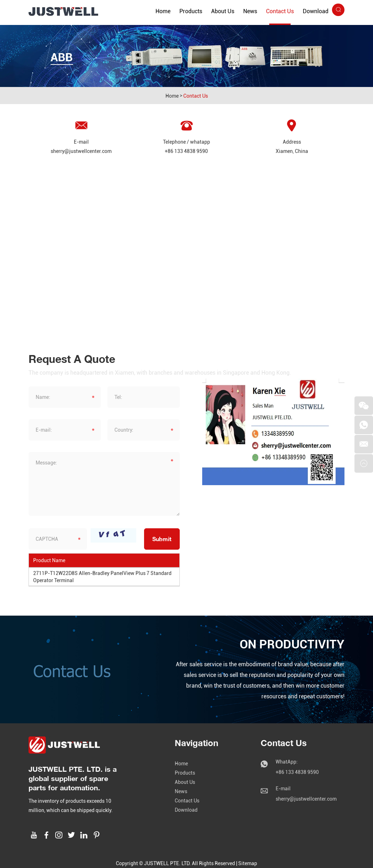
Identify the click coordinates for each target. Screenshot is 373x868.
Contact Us (280, 11)
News (250, 11)
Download (316, 11)
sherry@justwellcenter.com (81, 151)
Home (163, 11)
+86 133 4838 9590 (186, 151)
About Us (223, 11)
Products (191, 11)
